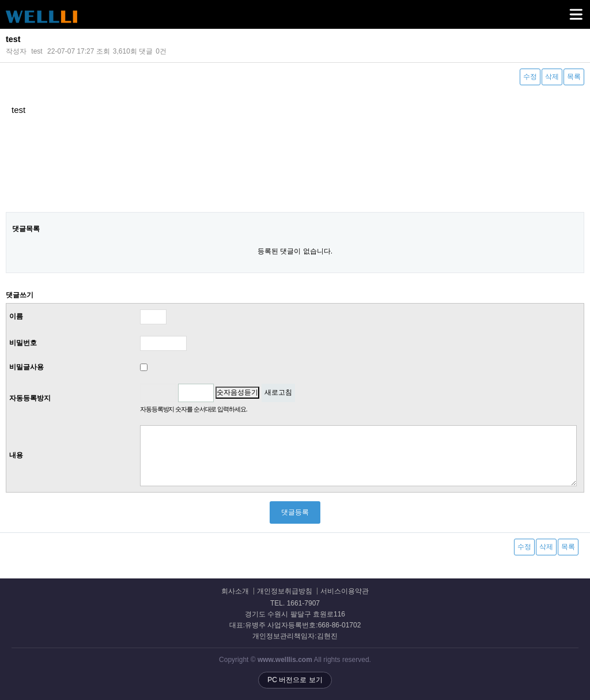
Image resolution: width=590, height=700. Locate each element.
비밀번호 (23, 343)
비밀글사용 (27, 367)
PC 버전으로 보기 (295, 680)
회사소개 (235, 591)
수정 (530, 77)
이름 (16, 316)
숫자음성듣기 (237, 392)
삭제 (552, 77)
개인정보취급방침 (285, 591)
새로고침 (278, 392)
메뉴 (561, 9)
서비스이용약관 (345, 591)
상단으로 (570, 680)
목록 (574, 77)
